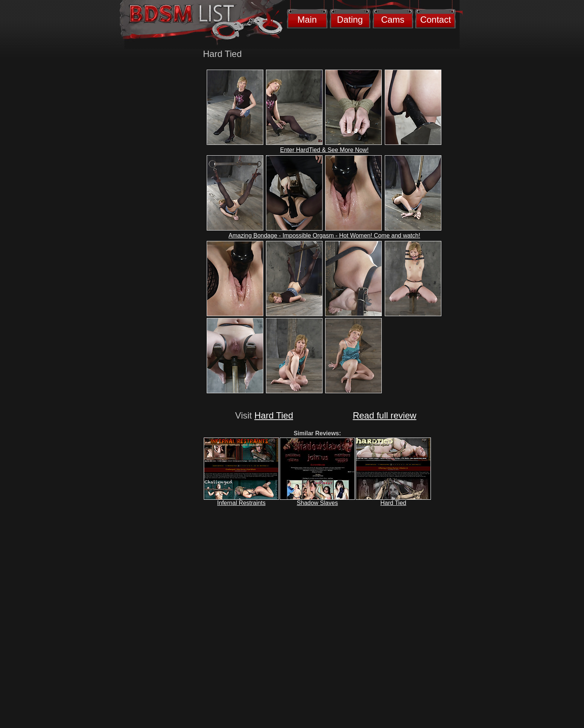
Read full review (385, 415)
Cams (393, 20)
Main (307, 20)
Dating (350, 20)
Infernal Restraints (241, 503)
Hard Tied (274, 415)
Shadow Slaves (317, 503)
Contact (436, 20)
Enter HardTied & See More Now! (324, 150)
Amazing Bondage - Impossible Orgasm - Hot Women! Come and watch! (325, 236)
